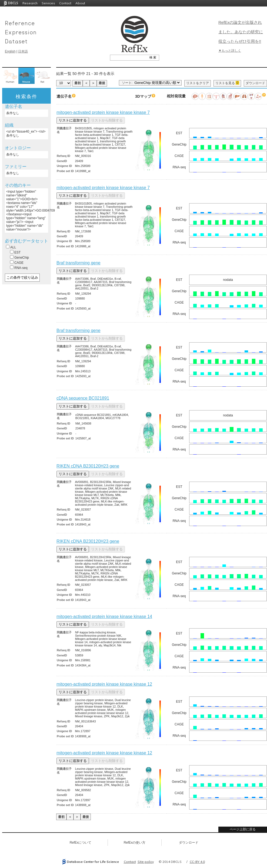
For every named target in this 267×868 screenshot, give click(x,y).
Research (30, 3)
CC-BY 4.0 (197, 862)
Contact (65, 3)
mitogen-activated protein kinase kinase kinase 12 (104, 684)
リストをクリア (198, 83)
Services (48, 3)
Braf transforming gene (79, 263)
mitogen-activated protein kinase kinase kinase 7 (103, 112)
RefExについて (81, 843)
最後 (102, 83)
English (10, 51)
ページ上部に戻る (243, 829)
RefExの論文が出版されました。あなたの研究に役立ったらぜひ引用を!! (241, 32)
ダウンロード (255, 83)
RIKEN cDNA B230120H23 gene (88, 466)
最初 (78, 83)
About (80, 3)
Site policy (146, 862)
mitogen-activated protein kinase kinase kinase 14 (104, 617)
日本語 (23, 51)
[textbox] (129, 57)
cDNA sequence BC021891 (83, 398)
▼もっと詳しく (230, 51)
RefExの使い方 (135, 843)
